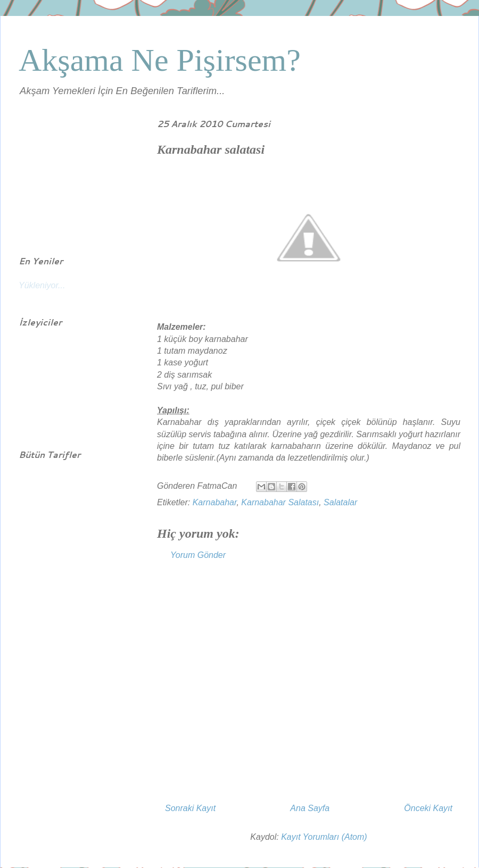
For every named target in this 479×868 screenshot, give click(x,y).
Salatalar (340, 502)
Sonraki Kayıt (190, 808)
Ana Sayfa (310, 808)
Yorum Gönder (198, 555)
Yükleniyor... (42, 285)
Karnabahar (215, 502)
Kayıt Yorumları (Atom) (324, 837)
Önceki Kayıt (428, 808)
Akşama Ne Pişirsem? (160, 60)
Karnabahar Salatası (280, 502)
